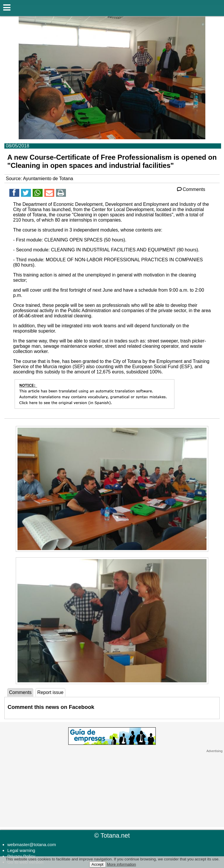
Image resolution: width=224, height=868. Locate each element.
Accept (98, 864)
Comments (191, 189)
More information (121, 864)
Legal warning (21, 850)
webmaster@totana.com (32, 844)
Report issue (50, 692)
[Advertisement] (112, 789)
